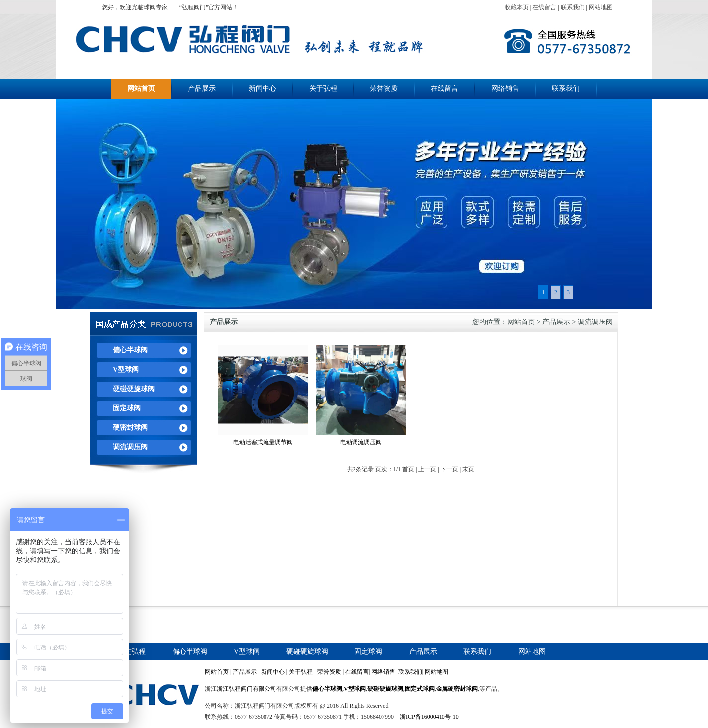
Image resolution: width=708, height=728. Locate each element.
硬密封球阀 (130, 428)
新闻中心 (263, 89)
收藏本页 (517, 7)
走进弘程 (132, 652)
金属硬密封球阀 (457, 689)
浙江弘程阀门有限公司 (247, 689)
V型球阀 (126, 369)
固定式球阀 (420, 689)
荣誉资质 (384, 89)
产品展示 (202, 89)
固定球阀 (127, 408)
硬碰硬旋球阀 (134, 389)
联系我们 (573, 7)
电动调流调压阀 (361, 442)
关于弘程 (323, 89)
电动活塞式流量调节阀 (263, 442)
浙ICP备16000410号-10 (429, 717)
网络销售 (505, 89)
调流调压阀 (130, 447)
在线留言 (544, 7)
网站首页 (141, 89)
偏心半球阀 (130, 350)
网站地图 (601, 7)
